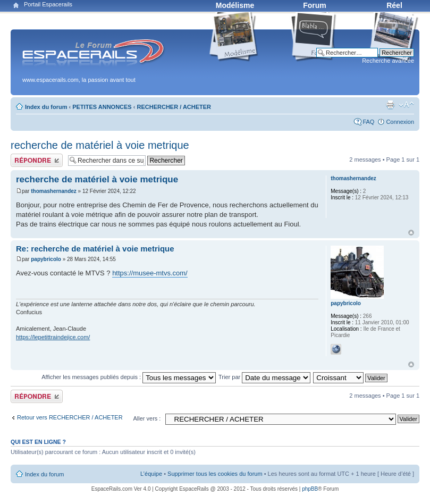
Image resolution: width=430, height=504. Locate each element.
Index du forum (46, 107)
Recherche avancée (388, 61)
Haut (411, 233)
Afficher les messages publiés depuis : (129, 377)
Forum (315, 5)
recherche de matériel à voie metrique (100, 145)
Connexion (400, 122)
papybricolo (46, 259)
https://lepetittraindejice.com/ (53, 337)
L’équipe (151, 474)
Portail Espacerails (48, 4)
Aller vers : (147, 418)
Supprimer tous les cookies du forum (215, 474)
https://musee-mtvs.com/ (150, 273)
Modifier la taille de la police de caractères (406, 105)
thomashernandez (54, 191)
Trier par (264, 377)
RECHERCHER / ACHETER (174, 107)
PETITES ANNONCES (102, 107)
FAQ (368, 122)
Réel (394, 5)
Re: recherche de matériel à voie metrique (95, 249)
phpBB (310, 489)
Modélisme (235, 5)
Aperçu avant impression (390, 105)
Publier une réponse (37, 160)
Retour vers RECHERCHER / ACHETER (70, 417)
